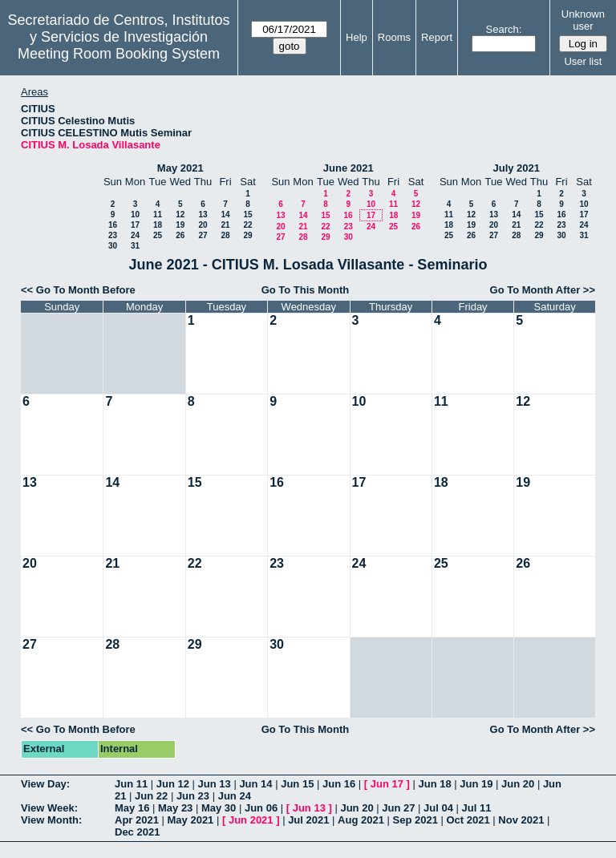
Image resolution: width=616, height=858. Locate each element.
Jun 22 (151, 796)
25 (158, 235)
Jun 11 (131, 784)
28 (225, 235)
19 (180, 225)
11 (158, 214)
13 (203, 214)
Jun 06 (261, 808)
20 (203, 225)
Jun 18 (434, 784)
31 (135, 246)
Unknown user (583, 20)
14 (225, 214)
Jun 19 (476, 784)
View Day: (45, 784)
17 (135, 225)
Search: (504, 29)
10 (135, 214)
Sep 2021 (415, 820)
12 (180, 214)
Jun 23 (193, 796)
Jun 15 (297, 784)
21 (225, 225)
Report (437, 37)
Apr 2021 (137, 820)
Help (357, 37)
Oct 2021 (468, 820)
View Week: (49, 808)
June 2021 (349, 168)
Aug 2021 (361, 820)
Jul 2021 (308, 820)
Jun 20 (518, 784)
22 (247, 225)
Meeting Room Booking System (119, 54)
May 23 (175, 808)
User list (583, 61)
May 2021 (180, 168)
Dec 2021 (137, 832)
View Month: (51, 820)
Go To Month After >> (543, 290)
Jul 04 (438, 808)
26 (180, 235)
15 (247, 214)
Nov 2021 (521, 820)
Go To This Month (306, 290)
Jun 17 (387, 784)
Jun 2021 (251, 820)
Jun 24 (235, 796)
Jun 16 (339, 784)
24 (135, 235)
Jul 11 (477, 808)
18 (158, 225)
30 (113, 246)
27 (203, 235)
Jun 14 (255, 784)
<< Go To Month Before (78, 290)
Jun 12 (173, 784)
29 (247, 235)
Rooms (394, 37)
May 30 (219, 808)
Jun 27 (398, 808)
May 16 (132, 808)
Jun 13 (215, 784)
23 (113, 235)
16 (113, 225)
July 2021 (516, 168)
